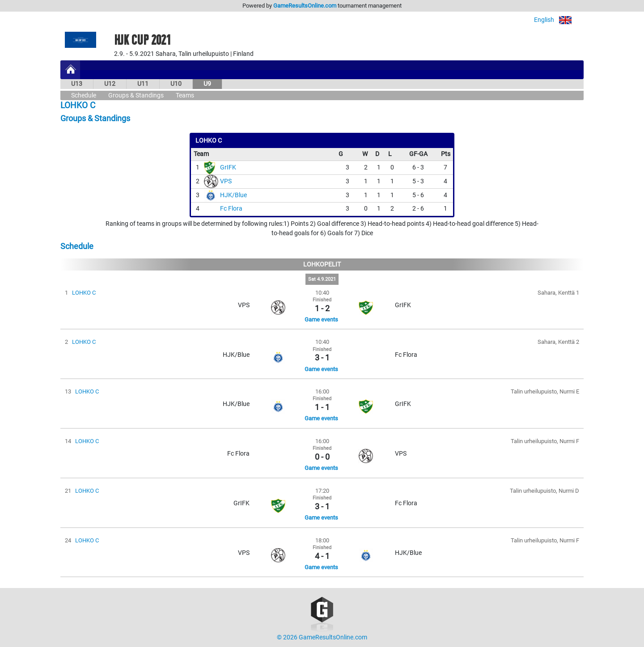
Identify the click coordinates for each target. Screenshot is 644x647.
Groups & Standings (136, 95)
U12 (110, 84)
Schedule (84, 95)
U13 (77, 84)
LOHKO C (84, 293)
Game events (321, 319)
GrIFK (228, 167)
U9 (207, 84)
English (559, 20)
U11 (143, 84)
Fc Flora (231, 209)
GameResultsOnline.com (305, 6)
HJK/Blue (233, 195)
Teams (185, 95)
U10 (176, 84)
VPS (226, 181)
